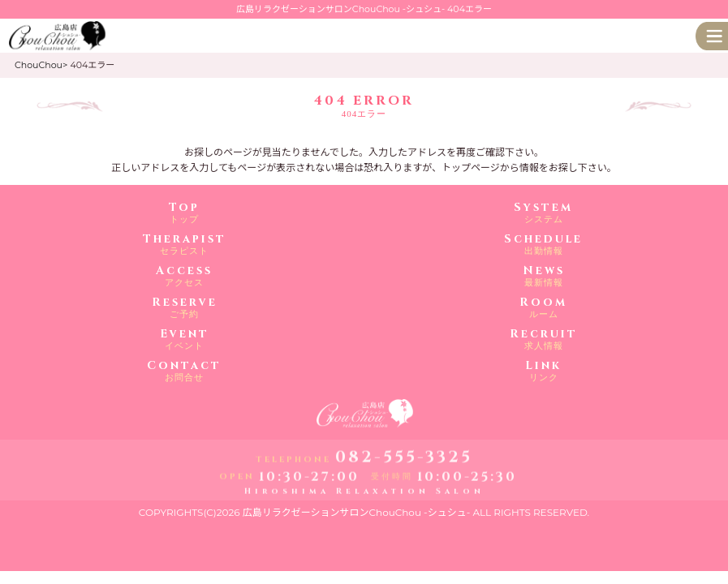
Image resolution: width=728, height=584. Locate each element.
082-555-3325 (404, 458)
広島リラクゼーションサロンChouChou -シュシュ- (357, 512)
